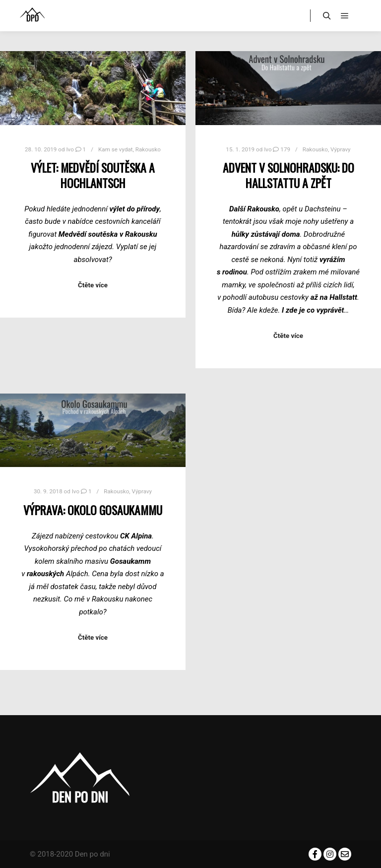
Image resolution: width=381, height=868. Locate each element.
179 (282, 149)
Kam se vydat (116, 149)
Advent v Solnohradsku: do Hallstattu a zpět (288, 175)
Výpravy (341, 149)
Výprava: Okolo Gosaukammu (93, 510)
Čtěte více (93, 285)
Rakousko (148, 149)
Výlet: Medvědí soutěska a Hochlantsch (93, 175)
